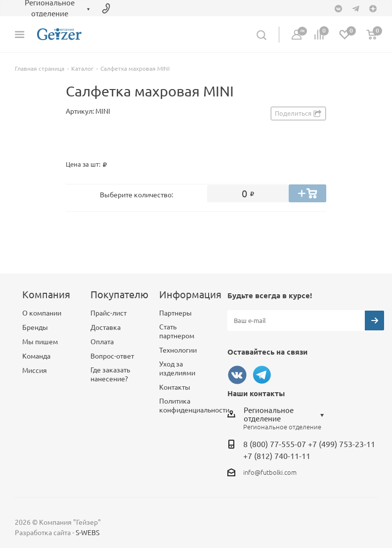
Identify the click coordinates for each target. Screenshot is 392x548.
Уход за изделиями (177, 368)
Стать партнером (177, 331)
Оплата (102, 342)
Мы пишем (40, 342)
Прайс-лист (109, 313)
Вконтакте (237, 375)
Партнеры (175, 313)
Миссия (35, 370)
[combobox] (286, 414)
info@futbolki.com (270, 472)
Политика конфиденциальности (194, 406)
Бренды (35, 327)
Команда (36, 356)
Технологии (178, 350)
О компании (42, 313)
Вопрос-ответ (112, 356)
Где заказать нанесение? (110, 374)
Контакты (175, 387)
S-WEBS (87, 533)
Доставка (106, 327)
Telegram (262, 375)
